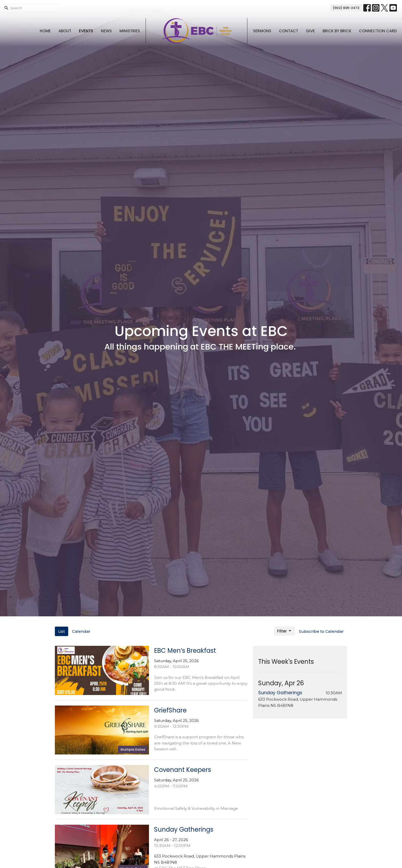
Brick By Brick (337, 31)
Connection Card (378, 31)
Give (310, 31)
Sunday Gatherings (280, 693)
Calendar (81, 631)
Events (86, 31)
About (65, 31)
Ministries (130, 31)
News (106, 31)
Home (45, 31)
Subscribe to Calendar (321, 631)
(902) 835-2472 (346, 8)
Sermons (262, 31)
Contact (289, 31)
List (62, 631)
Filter (285, 631)
